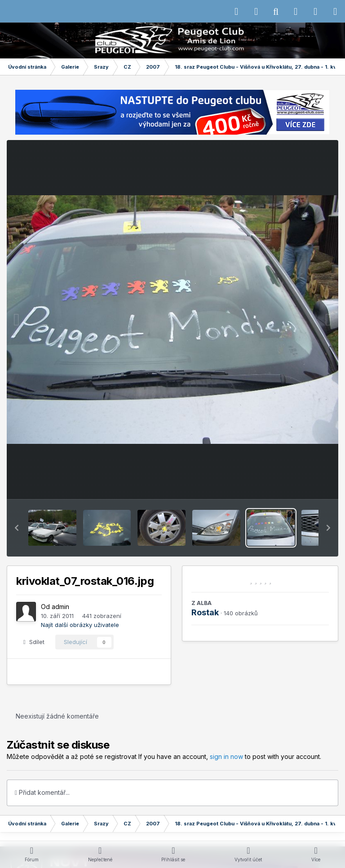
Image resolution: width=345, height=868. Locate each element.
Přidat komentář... (42, 792)
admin (60, 607)
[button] (17, 528)
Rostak (205, 612)
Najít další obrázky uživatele (80, 625)
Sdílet (34, 642)
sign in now (226, 756)
